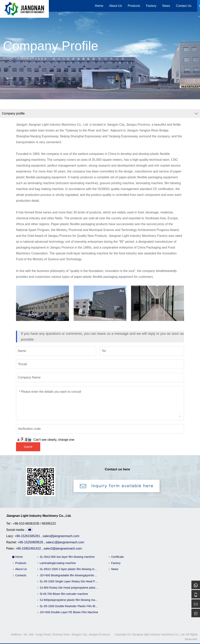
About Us (116, 6)
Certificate (117, 557)
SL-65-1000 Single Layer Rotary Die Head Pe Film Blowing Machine (69, 581)
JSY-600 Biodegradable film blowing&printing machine (69, 575)
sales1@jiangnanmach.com (65, 542)
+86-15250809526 (30, 542)
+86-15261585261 (27, 536)
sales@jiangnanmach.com (61, 536)
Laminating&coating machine (58, 563)
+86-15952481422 (28, 549)
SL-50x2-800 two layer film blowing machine (67, 557)
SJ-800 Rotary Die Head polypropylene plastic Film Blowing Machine (69, 588)
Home (99, 6)
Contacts (21, 575)
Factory (151, 6)
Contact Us (184, 6)
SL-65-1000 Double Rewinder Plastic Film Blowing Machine (69, 606)
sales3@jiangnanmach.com (63, 549)
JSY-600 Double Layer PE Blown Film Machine (69, 612)
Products (134, 6)
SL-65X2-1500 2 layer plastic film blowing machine (69, 569)
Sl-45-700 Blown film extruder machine (64, 594)
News (166, 6)
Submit (28, 447)
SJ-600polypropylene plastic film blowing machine (69, 600)
